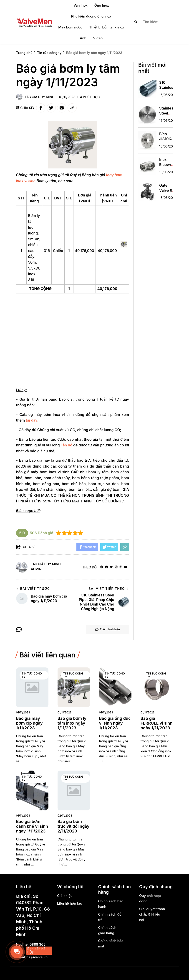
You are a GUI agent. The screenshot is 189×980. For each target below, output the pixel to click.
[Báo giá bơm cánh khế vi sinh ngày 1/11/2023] (32, 790)
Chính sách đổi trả (110, 917)
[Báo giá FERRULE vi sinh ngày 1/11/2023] (157, 687)
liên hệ (67, 445)
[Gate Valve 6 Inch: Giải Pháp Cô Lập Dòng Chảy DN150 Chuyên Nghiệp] (147, 192)
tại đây (31, 420)
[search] (150, 22)
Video (98, 38)
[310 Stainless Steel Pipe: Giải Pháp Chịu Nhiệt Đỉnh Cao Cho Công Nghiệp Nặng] (147, 89)
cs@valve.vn (37, 957)
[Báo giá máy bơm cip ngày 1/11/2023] (32, 687)
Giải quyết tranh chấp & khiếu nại (152, 914)
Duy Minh (46, 97)
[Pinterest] (116, 567)
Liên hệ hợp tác (70, 903)
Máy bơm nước (70, 27)
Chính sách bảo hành (111, 904)
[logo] (34, 22)
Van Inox (81, 5)
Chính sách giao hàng (107, 930)
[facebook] (102, 567)
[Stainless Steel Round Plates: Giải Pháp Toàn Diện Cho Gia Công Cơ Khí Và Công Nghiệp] (147, 115)
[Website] (107, 567)
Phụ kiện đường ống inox (91, 16)
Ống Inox (102, 5)
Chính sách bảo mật (111, 943)
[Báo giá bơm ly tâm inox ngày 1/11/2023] (74, 687)
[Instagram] (121, 567)
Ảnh (83, 38)
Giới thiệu (65, 896)
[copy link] (72, 108)
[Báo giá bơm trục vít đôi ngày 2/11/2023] (74, 790)
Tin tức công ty (32, 675)
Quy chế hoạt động (150, 898)
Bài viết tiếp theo (109, 589)
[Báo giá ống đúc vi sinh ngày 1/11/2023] (115, 687)
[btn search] (136, 22)
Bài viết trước (33, 589)
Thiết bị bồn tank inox (107, 27)
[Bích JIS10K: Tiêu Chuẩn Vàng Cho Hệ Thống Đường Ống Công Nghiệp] (147, 140)
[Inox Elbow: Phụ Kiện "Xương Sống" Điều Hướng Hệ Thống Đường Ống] (147, 166)
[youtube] (126, 567)
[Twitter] (111, 567)
